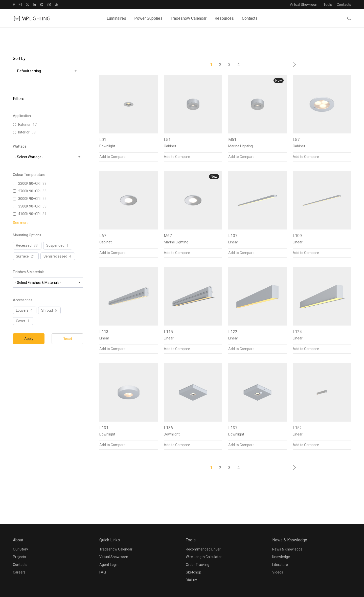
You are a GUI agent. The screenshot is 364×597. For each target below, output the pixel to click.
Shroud (47, 310)
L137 (233, 428)
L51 (167, 140)
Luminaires (116, 18)
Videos (278, 572)
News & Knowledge (287, 549)
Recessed (24, 245)
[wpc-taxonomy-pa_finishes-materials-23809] (48, 283)
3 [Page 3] (229, 65)
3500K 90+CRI (29, 206)
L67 (103, 236)
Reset (67, 339)
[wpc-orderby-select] (46, 71)
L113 (104, 332)
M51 (232, 140)
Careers (19, 572)
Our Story (20, 549)
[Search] (349, 18)
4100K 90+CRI (29, 214)
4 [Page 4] (238, 65)
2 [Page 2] (220, 65)
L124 (297, 332)
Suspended (55, 245)
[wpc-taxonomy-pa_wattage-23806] (48, 157)
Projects (19, 557)
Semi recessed (55, 256)
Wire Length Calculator (204, 557)
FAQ (103, 572)
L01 (103, 140)
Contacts (344, 5)
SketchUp (194, 572)
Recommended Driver (203, 549)
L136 (168, 428)
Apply (29, 339)
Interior (24, 132)
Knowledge (281, 557)
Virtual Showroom (304, 5)
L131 (104, 428)
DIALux (191, 580)
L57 (296, 140)
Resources (224, 18)
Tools (328, 5)
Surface (22, 256)
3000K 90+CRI (29, 199)
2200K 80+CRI (29, 183)
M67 (168, 236)
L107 (233, 236)
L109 (297, 236)
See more (21, 223)
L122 (233, 332)
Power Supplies (148, 18)
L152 (297, 428)
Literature (280, 565)
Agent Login (109, 565)
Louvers (22, 310)
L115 (168, 332)
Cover (21, 321)
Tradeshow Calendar (189, 18)
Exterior (24, 125)
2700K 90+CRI (29, 191)
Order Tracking (198, 565)
